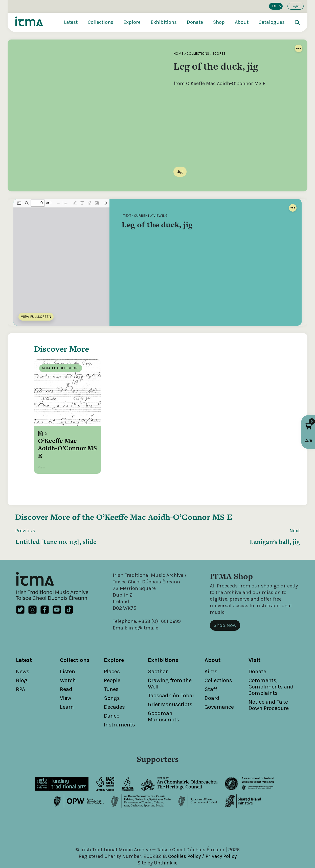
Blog (22, 670)
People (112, 670)
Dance (112, 705)
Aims (211, 661)
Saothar (158, 661)
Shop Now (225, 615)
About (242, 22)
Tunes (111, 679)
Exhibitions (164, 22)
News (23, 661)
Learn (67, 697)
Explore (132, 22)
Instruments (119, 714)
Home (178, 54)
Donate (195, 22)
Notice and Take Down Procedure (269, 695)
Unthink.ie (166, 852)
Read (66, 679)
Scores (219, 54)
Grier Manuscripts (170, 694)
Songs (112, 688)
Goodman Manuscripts (164, 706)
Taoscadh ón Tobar (171, 685)
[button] (308, 426)
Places (112, 661)
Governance (219, 697)
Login (296, 6)
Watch (68, 670)
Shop (219, 22)
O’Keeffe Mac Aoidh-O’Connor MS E (164, 507)
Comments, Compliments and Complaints (271, 676)
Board (212, 688)
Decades (114, 697)
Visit (254, 650)
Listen (67, 661)
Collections (100, 22)
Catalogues (272, 22)
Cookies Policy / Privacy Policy (202, 846)
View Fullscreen (36, 317)
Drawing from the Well (170, 673)
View (66, 688)
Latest (71, 22)
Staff (211, 679)
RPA (21, 679)
